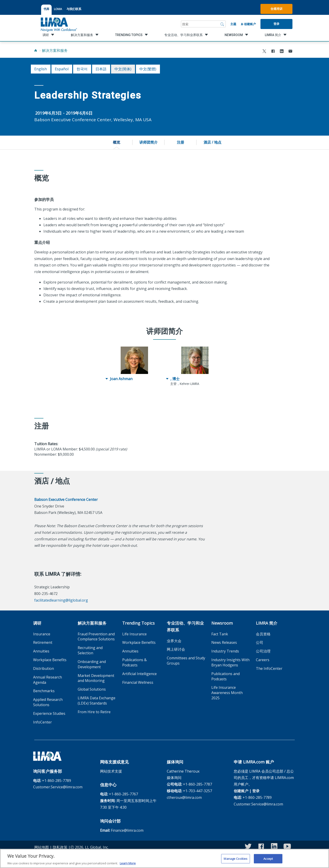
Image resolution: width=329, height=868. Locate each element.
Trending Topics (138, 623)
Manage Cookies (236, 861)
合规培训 (276, 9)
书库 (46, 9)
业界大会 (174, 641)
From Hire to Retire (94, 712)
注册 (180, 142)
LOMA (58, 9)
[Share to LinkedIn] (282, 52)
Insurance (42, 634)
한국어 (82, 69)
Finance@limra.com (127, 830)
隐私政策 (60, 847)
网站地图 (42, 847)
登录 (276, 24)
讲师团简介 (149, 142)
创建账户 (248, 24)
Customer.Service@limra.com (58, 787)
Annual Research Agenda (48, 680)
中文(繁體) (148, 69)
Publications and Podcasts (226, 676)
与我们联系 (74, 9)
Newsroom (222, 623)
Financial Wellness (138, 682)
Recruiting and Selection (90, 650)
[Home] (36, 50)
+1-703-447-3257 (198, 791)
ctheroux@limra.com (184, 797)
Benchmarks (44, 691)
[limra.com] (58, 24)
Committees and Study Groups (186, 661)
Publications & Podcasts (134, 662)
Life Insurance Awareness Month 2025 (227, 693)
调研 (37, 623)
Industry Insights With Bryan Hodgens (230, 662)
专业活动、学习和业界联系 (185, 626)
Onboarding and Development (92, 664)
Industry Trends (225, 651)
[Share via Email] (290, 52)
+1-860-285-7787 (198, 784)
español (62, 69)
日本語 (101, 69)
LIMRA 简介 (267, 623)
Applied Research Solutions (48, 702)
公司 (260, 642)
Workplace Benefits (50, 660)
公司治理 (263, 651)
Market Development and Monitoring (96, 678)
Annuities (41, 651)
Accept (268, 861)
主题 (233, 24)
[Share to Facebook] (273, 52)
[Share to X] (264, 52)
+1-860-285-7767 (123, 794)
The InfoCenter (269, 668)
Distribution (44, 668)
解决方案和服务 (55, 50)
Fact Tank (220, 634)
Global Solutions (92, 689)
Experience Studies (49, 713)
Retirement (43, 642)
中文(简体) (123, 69)
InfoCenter (42, 722)
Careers (263, 660)
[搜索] (222, 24)
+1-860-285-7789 (57, 781)
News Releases (224, 642)
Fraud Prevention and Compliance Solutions (96, 637)
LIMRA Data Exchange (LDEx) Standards (97, 701)
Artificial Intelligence (139, 674)
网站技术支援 (111, 771)
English (41, 69)
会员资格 (263, 634)
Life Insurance (134, 634)
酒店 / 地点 (212, 142)
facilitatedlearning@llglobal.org (61, 600)
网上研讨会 (176, 649)
